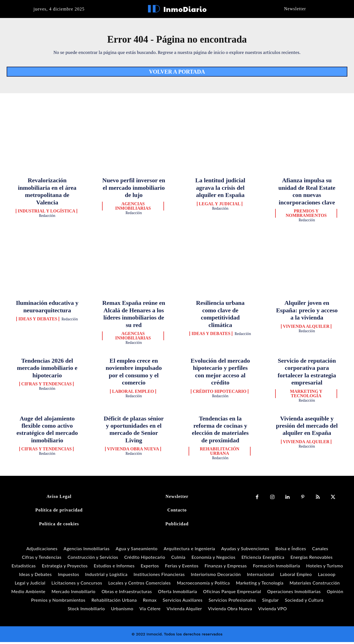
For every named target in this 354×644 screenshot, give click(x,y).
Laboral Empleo (133, 393)
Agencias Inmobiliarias (133, 208)
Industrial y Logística (47, 213)
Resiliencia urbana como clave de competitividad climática (220, 316)
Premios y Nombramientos (306, 215)
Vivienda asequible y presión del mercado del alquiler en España (307, 427)
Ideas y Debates (38, 321)
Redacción (47, 217)
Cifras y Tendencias (47, 386)
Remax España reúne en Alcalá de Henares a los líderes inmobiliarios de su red (134, 316)
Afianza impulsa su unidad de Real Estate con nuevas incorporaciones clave (307, 193)
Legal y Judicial (220, 206)
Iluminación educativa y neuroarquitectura (47, 308)
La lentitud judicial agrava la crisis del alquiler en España (220, 189)
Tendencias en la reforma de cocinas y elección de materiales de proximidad (220, 431)
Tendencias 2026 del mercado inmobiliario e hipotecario (47, 370)
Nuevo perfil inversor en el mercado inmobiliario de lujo (134, 189)
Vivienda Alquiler (306, 328)
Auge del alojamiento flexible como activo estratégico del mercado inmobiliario (47, 431)
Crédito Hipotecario (220, 393)
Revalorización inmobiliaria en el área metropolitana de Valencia (47, 193)
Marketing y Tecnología (306, 395)
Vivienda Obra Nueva (133, 451)
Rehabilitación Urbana (220, 453)
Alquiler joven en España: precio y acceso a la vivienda (307, 312)
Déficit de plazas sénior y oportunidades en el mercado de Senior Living (134, 431)
